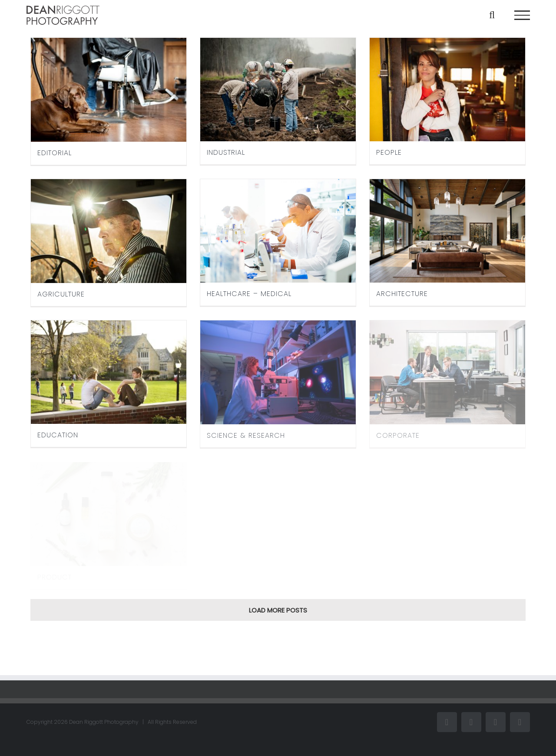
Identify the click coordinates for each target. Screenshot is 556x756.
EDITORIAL (55, 153)
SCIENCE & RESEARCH (246, 435)
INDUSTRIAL (226, 152)
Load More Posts (278, 610)
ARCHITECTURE (402, 294)
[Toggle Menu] (522, 15)
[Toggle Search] (492, 15)
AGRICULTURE (61, 294)
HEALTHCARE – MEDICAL (249, 294)
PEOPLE (389, 152)
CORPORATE (398, 435)
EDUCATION (58, 435)
